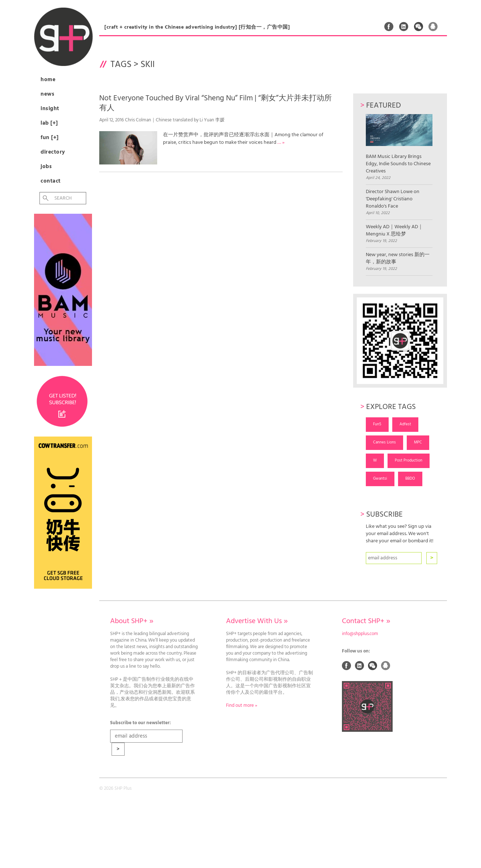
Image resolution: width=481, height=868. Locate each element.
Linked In (404, 26)
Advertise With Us (257, 621)
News (47, 94)
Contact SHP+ (366, 621)
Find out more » (242, 706)
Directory (53, 152)
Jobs (46, 167)
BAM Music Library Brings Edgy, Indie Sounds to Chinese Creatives (399, 144)
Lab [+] (49, 123)
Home (48, 80)
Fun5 (377, 424)
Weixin (419, 26)
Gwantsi (380, 479)
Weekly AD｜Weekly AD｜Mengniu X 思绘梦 (394, 231)
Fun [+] (50, 138)
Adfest (405, 424)
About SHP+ (132, 621)
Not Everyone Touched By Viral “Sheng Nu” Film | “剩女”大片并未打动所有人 (216, 103)
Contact (51, 181)
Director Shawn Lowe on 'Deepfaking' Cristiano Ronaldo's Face (393, 199)
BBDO (410, 479)
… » (281, 143)
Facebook (389, 26)
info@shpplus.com (360, 634)
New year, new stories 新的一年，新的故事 (398, 259)
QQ (433, 26)
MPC (418, 442)
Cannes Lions (384, 442)
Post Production (409, 460)
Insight (50, 109)
